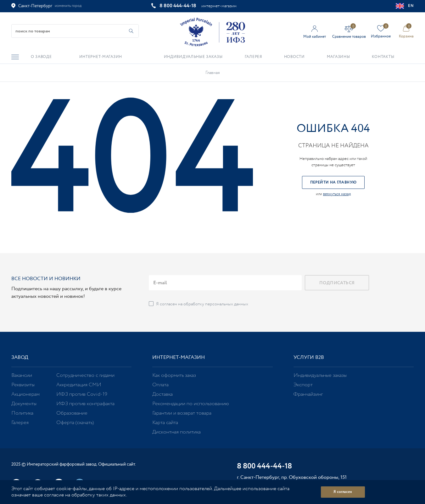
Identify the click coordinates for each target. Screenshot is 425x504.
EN (405, 6)
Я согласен (343, 492)
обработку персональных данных (216, 304)
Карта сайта (165, 423)
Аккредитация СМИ (79, 385)
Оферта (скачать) (75, 423)
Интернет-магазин (179, 357)
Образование (72, 413)
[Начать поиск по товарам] (131, 31)
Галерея (20, 423)
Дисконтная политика (176, 432)
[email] (225, 283)
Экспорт (303, 385)
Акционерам (25, 394)
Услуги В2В (309, 357)
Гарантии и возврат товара (182, 413)
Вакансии (22, 375)
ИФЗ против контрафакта (85, 404)
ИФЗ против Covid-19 (82, 394)
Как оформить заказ (174, 375)
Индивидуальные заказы (320, 375)
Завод (20, 357)
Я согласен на (202, 304)
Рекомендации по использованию (191, 404)
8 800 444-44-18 (178, 6)
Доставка (162, 394)
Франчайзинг (308, 394)
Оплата (160, 385)
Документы (24, 404)
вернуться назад (337, 194)
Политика (22, 413)
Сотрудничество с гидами (85, 375)
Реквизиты (23, 385)
